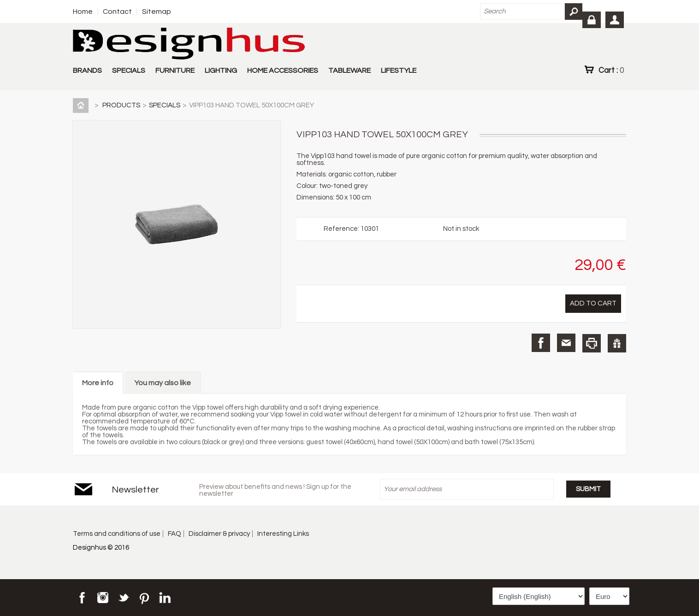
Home (83, 12)
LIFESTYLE (399, 70)
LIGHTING (221, 70)
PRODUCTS (121, 105)
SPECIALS (129, 70)
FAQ (175, 534)
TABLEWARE (349, 70)
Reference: (342, 229)
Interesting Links (283, 534)
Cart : (611, 70)
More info (98, 383)
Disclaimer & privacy (219, 534)
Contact (117, 12)
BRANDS (87, 70)
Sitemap (157, 12)
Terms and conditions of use (117, 534)
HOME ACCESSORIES (283, 70)
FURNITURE (175, 70)
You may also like (163, 383)
